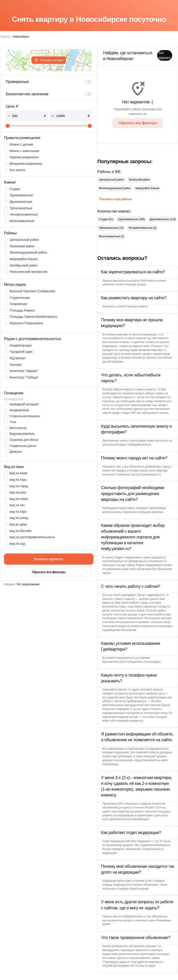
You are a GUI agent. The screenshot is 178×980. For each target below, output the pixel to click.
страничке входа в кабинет (138, 393)
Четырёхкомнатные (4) (142, 228)
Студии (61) (106, 219)
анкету (143, 306)
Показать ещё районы (116, 199)
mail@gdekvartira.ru (139, 445)
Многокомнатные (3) (111, 236)
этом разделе (152, 662)
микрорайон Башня (147, 188)
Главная (5, 37)
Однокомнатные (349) (131, 219)
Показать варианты (49, 559)
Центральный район (111, 180)
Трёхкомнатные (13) (111, 228)
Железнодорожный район (115, 188)
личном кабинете (113, 338)
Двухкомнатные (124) (163, 219)
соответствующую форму (130, 284)
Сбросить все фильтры (49, 572)
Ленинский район (139, 180)
